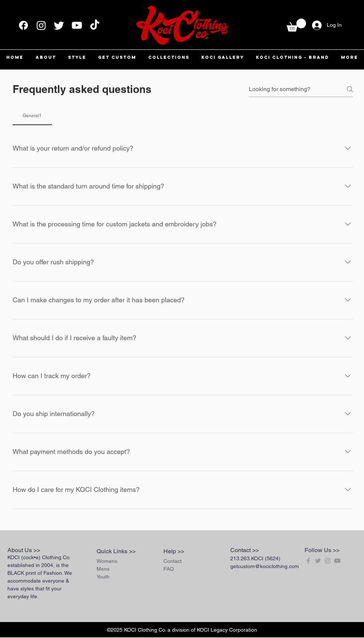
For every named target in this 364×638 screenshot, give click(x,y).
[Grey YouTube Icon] (337, 561)
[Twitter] (59, 25)
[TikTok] (95, 25)
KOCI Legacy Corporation (227, 630)
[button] (296, 25)
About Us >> (24, 550)
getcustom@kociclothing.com (265, 566)
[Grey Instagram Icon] (328, 561)
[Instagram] (41, 25)
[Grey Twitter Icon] (318, 561)
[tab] (32, 116)
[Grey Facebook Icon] (308, 561)
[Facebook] (23, 25)
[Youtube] (77, 25)
